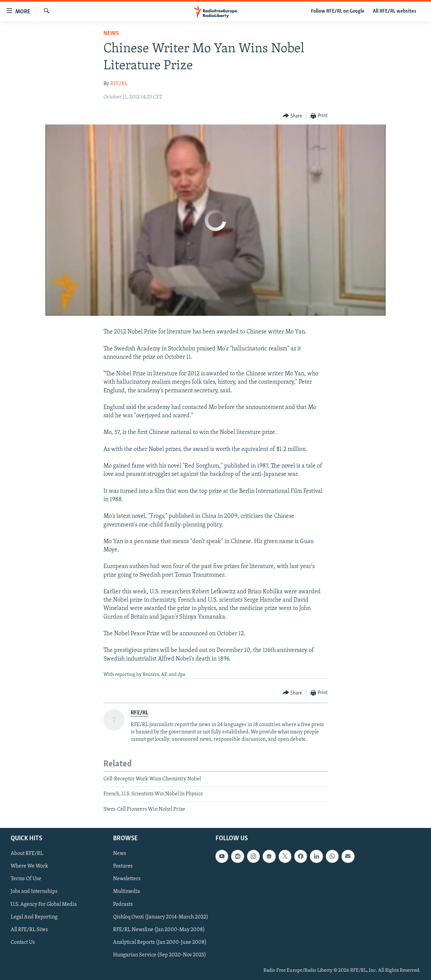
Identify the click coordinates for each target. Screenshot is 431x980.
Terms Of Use (26, 879)
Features (123, 866)
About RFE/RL (27, 854)
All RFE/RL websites (395, 11)
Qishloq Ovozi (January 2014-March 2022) (161, 917)
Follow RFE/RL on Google (338, 11)
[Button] (292, 116)
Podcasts (123, 904)
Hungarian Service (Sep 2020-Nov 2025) (160, 955)
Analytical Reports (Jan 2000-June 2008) (160, 942)
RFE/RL (119, 84)
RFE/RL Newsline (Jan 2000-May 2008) (159, 930)
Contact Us (23, 942)
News (111, 33)
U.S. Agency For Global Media (44, 904)
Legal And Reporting (34, 917)
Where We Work (29, 866)
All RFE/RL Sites (29, 930)
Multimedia (127, 891)
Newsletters (127, 879)
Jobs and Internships (34, 891)
